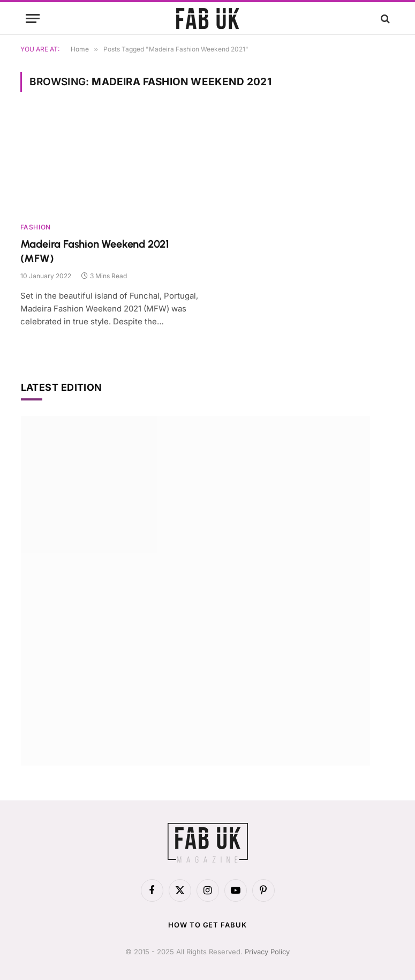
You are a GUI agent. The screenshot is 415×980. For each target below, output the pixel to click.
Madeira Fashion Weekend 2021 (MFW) (95, 251)
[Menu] (33, 18)
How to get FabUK (207, 925)
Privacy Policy (267, 952)
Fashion (36, 227)
